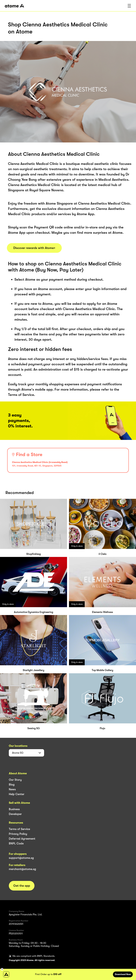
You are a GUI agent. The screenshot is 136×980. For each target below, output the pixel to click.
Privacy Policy (18, 834)
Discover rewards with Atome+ (34, 248)
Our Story (15, 780)
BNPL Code (16, 843)
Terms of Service (19, 829)
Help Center (17, 794)
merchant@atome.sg (22, 869)
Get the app (22, 886)
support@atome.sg (21, 858)
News (12, 789)
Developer (15, 814)
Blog (12, 785)
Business (14, 809)
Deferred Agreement (22, 839)
